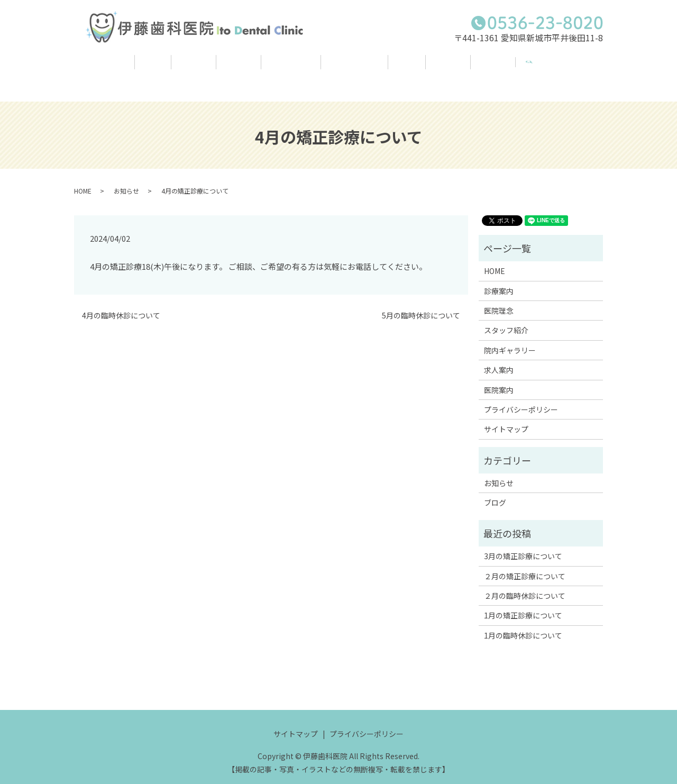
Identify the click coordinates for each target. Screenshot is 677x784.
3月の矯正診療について (523, 545)
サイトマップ (506, 418)
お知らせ (126, 180)
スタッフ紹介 (285, 68)
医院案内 (535, 68)
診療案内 (164, 68)
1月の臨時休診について (523, 625)
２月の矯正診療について (525, 565)
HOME (112, 68)
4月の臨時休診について (121, 305)
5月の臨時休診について (421, 305)
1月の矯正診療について (523, 605)
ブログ (425, 68)
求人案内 (478, 68)
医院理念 (221, 68)
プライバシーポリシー (521, 399)
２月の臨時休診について (525, 585)
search (583, 62)
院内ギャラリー (361, 68)
